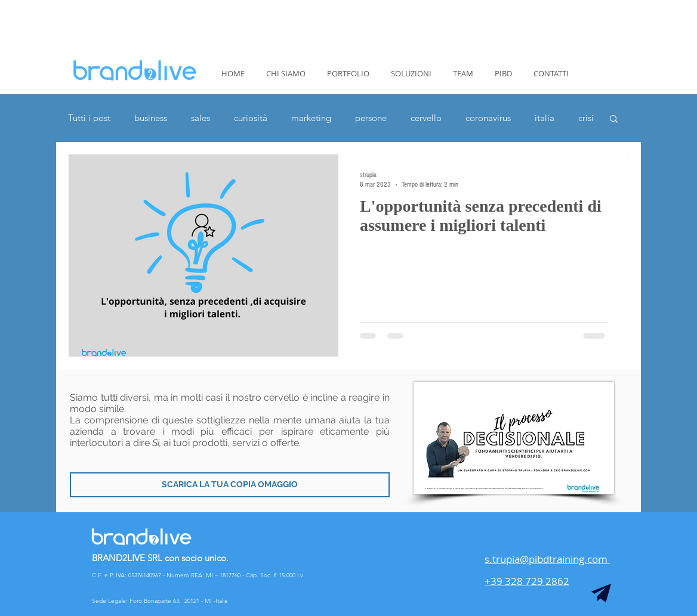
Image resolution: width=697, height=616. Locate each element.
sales (201, 118)
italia (545, 118)
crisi (586, 118)
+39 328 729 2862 (527, 581)
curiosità (251, 118)
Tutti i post (89, 118)
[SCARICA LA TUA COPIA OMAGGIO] (230, 485)
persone (371, 118)
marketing (311, 118)
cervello (426, 118)
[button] (614, 120)
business (151, 118)
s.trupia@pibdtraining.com (547, 559)
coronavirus (488, 118)
